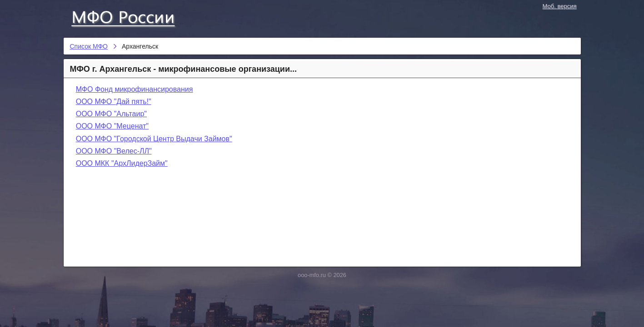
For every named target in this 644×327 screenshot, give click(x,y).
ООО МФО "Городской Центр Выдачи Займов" (154, 139)
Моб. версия (560, 6)
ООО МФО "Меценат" (112, 126)
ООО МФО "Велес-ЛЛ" (114, 151)
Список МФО (131, 17)
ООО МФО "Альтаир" (111, 114)
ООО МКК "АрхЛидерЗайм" (122, 163)
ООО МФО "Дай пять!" (114, 102)
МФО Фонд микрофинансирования (135, 89)
